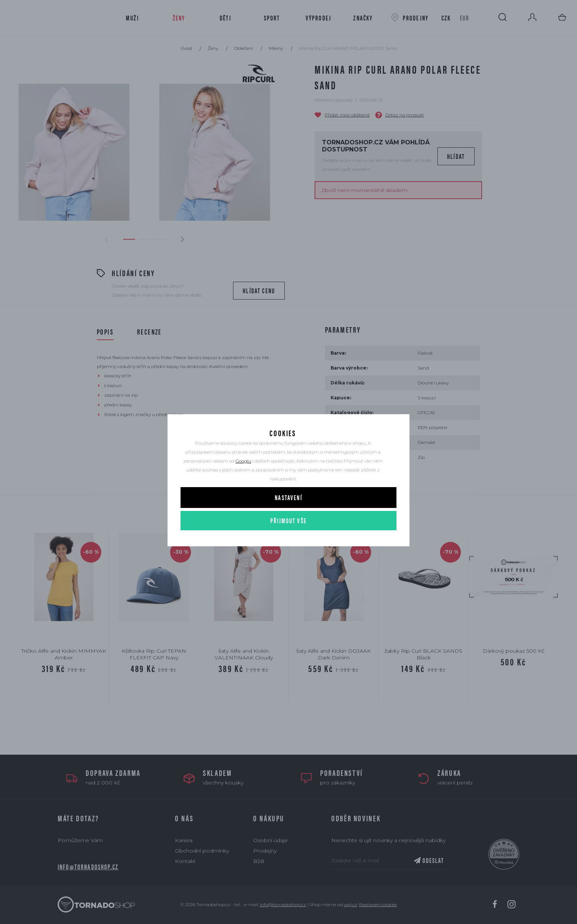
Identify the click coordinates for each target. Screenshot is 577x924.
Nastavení (288, 507)
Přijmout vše (288, 530)
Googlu (243, 471)
